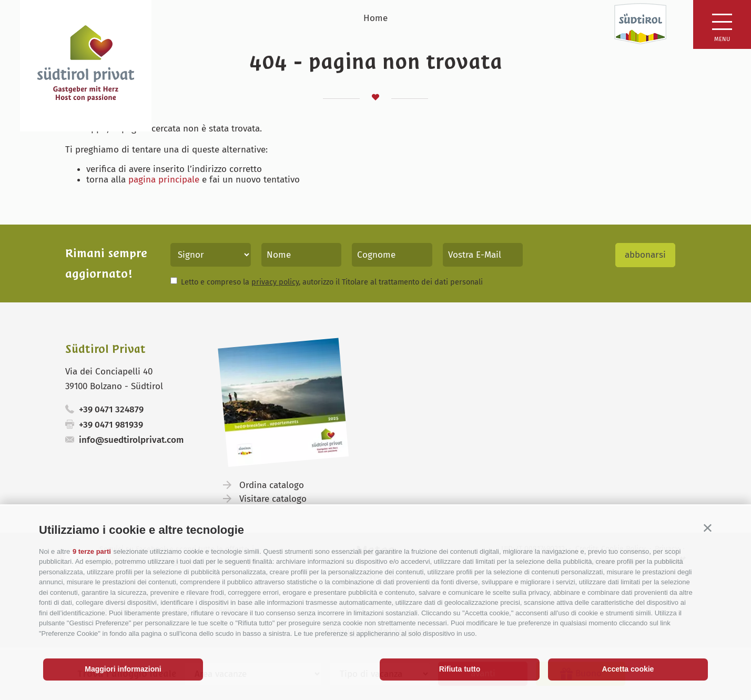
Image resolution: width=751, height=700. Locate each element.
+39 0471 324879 (111, 409)
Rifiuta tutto (460, 669)
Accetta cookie (628, 669)
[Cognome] (392, 255)
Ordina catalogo (272, 485)
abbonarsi (645, 255)
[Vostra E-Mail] (483, 255)
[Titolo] (211, 255)
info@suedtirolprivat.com (131, 440)
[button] (708, 528)
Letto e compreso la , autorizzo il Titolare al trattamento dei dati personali (332, 282)
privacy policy (275, 282)
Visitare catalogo (273, 499)
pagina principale (164, 180)
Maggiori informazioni (123, 669)
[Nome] (302, 255)
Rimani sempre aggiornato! (106, 263)
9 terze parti (92, 551)
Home (375, 18)
